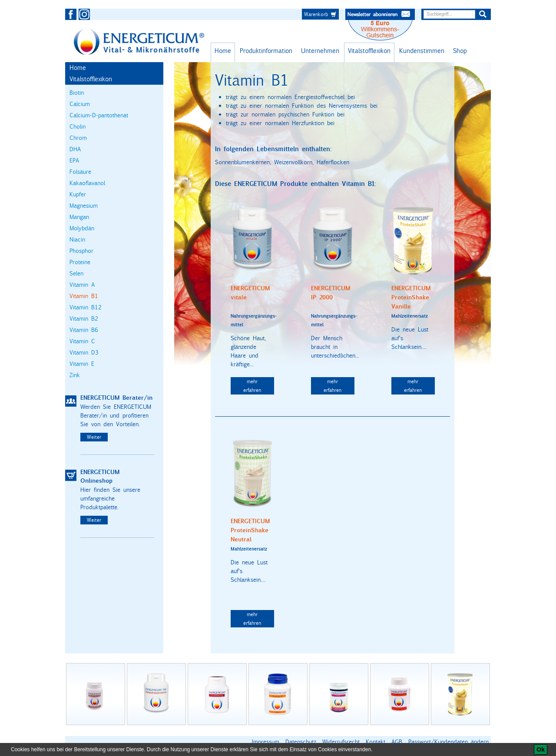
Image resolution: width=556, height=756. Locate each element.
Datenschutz (301, 742)
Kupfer (78, 194)
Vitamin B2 (84, 318)
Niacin (77, 239)
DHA (75, 149)
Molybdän (82, 228)
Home (223, 51)
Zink (75, 375)
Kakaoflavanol (87, 183)
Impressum (266, 742)
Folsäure (80, 172)
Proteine (80, 262)
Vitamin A (82, 285)
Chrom (78, 138)
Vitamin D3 (84, 352)
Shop (460, 51)
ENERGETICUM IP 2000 (331, 293)
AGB (397, 742)
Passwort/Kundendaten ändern (448, 742)
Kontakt (376, 742)
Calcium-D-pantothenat (99, 115)
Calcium (80, 104)
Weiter (94, 437)
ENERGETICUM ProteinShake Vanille (411, 297)
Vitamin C (82, 341)
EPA (74, 160)
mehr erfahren (252, 386)
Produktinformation (266, 51)
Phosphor (81, 251)
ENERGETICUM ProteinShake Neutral (250, 530)
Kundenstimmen (422, 51)
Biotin (77, 93)
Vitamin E (82, 364)
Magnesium (84, 206)
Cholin (78, 126)
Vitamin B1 (84, 296)
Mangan (79, 217)
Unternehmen (320, 51)
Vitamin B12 (86, 307)
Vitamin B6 (84, 330)
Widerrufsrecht (341, 742)
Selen (76, 273)
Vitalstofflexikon (369, 51)
